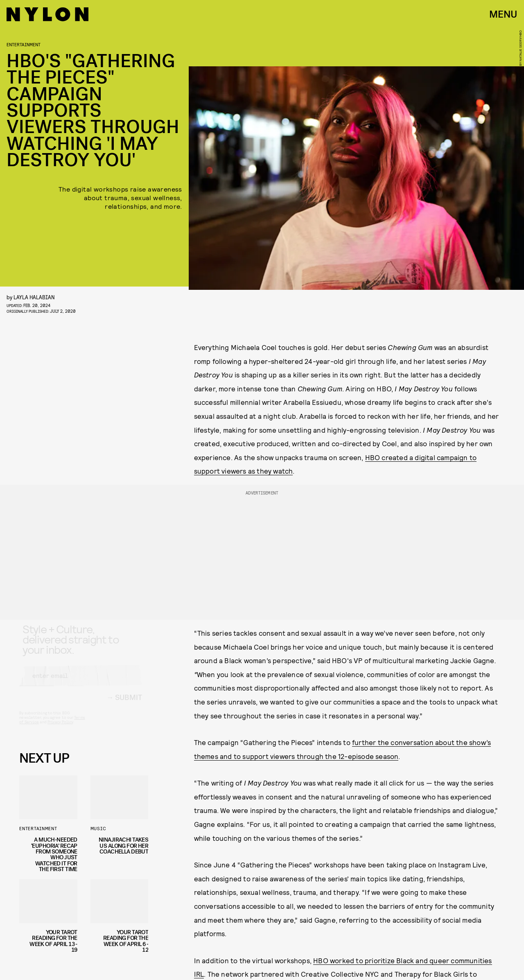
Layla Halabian (34, 297)
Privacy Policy (60, 729)
